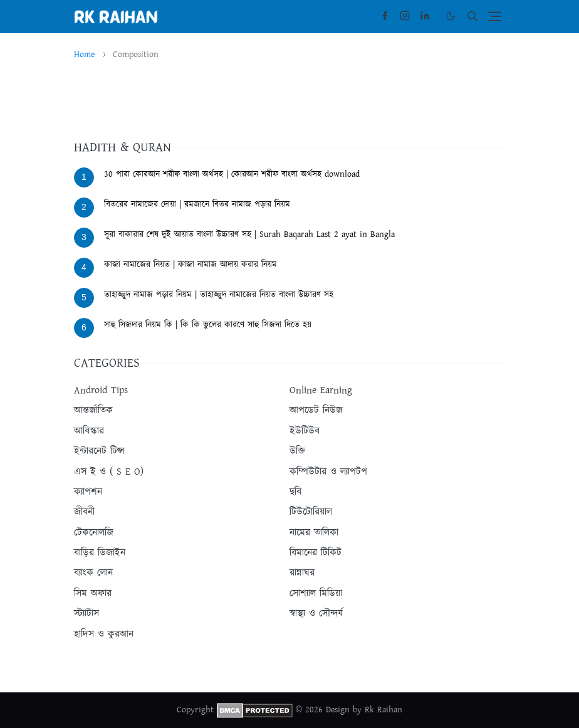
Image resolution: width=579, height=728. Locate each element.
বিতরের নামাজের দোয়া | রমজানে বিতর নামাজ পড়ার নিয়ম (197, 204)
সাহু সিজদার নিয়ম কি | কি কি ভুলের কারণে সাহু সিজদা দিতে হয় (208, 325)
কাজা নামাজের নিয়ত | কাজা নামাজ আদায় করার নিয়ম (190, 265)
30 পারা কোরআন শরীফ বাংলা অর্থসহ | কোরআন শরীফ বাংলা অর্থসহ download (232, 174)
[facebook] (385, 16)
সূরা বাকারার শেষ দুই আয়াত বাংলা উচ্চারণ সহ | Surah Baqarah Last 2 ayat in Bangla (249, 235)
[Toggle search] (472, 16)
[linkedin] (425, 16)
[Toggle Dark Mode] (451, 16)
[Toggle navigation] (494, 16)
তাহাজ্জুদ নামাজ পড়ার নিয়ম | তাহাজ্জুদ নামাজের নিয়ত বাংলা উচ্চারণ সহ (219, 295)
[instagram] (405, 16)
